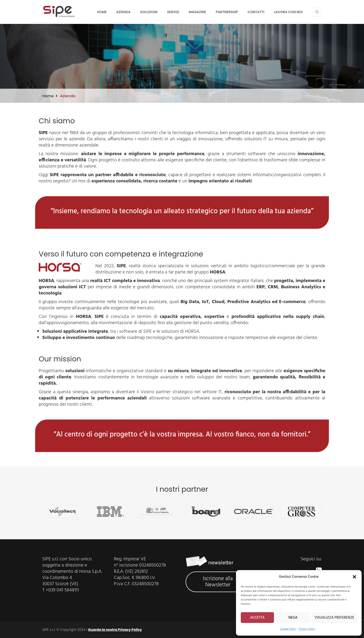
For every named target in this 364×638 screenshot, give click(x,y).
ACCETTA (257, 618)
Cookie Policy (288, 629)
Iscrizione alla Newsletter (218, 582)
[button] (354, 577)
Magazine (197, 12)
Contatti (256, 12)
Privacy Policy (307, 629)
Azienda (123, 12)
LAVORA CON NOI (288, 12)
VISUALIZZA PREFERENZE (334, 618)
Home (102, 12)
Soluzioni (149, 12)
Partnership (227, 12)
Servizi (173, 12)
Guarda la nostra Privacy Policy (115, 630)
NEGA (293, 618)
